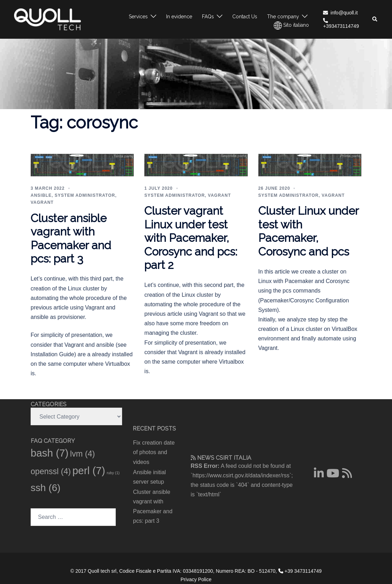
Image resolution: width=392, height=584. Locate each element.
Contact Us (245, 17)
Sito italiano (291, 26)
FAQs (208, 17)
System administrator (85, 195)
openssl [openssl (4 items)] (51, 471)
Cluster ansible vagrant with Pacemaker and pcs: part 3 (71, 238)
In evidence (179, 17)
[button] (375, 19)
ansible (41, 195)
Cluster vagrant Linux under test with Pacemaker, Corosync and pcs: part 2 (191, 238)
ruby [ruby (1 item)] (113, 473)
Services (138, 17)
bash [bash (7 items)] (50, 453)
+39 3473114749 (300, 571)
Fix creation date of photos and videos (154, 452)
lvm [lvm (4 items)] (83, 454)
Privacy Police (196, 579)
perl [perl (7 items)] (89, 470)
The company (283, 17)
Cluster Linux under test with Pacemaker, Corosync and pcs (308, 231)
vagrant (42, 202)
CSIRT (224, 458)
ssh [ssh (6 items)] (46, 488)
